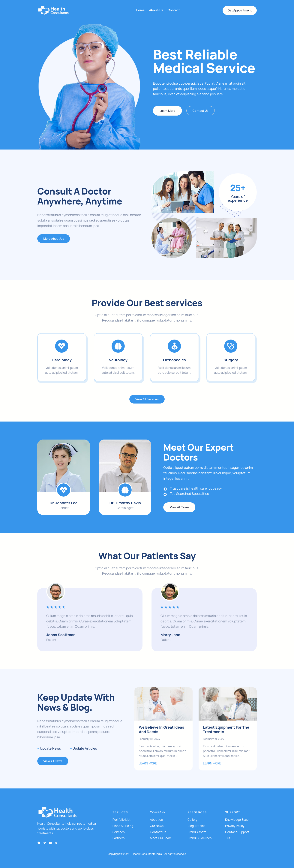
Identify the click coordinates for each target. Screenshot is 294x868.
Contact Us (201, 111)
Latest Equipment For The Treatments (226, 730)
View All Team (179, 507)
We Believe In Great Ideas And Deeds (161, 730)
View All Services (147, 399)
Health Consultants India (147, 854)
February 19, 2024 (149, 739)
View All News (53, 761)
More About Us (54, 239)
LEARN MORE (148, 763)
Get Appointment (240, 10)
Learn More (167, 111)
